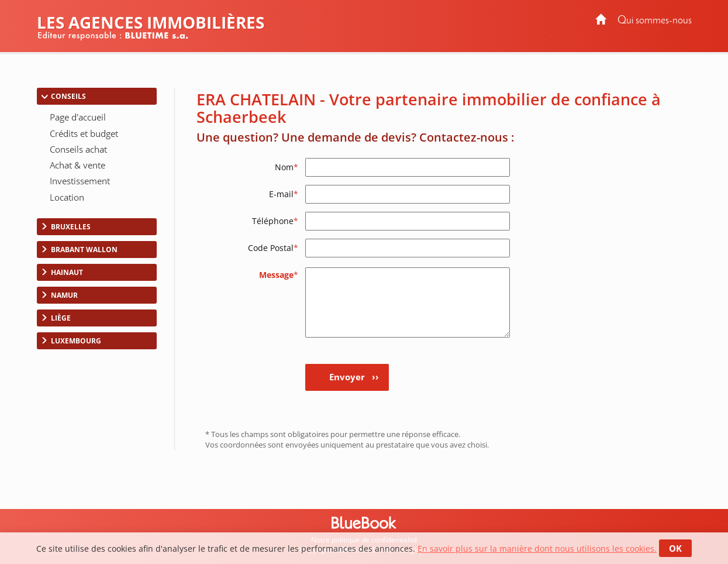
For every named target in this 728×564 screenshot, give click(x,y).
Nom (287, 167)
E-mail (284, 194)
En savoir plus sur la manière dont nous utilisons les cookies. (537, 548)
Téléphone (275, 221)
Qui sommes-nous (655, 21)
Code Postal (273, 248)
